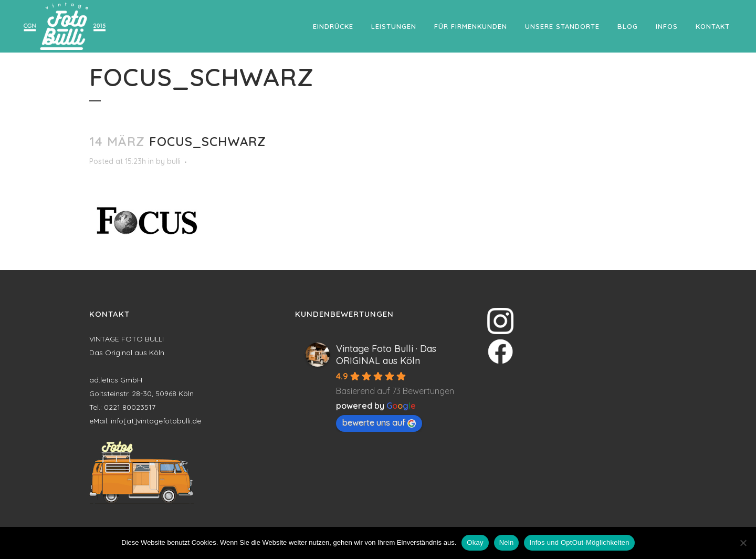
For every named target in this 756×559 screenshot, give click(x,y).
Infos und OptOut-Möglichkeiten (579, 542)
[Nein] (743, 543)
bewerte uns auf (379, 422)
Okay (475, 542)
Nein (507, 542)
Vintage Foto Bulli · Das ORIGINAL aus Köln (386, 355)
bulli (174, 161)
